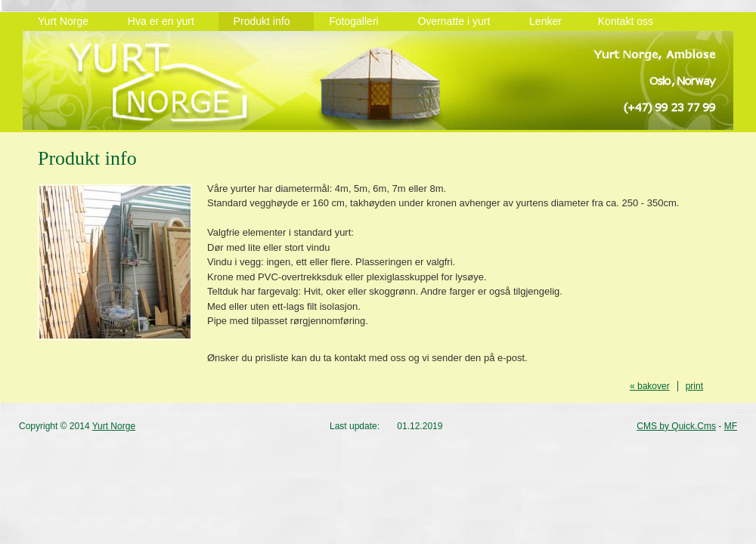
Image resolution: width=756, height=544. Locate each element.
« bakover (650, 386)
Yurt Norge (68, 21)
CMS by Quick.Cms (676, 426)
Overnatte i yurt (458, 21)
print (694, 386)
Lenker (548, 21)
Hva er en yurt (166, 21)
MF (731, 426)
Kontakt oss (626, 21)
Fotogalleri (358, 21)
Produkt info (266, 21)
